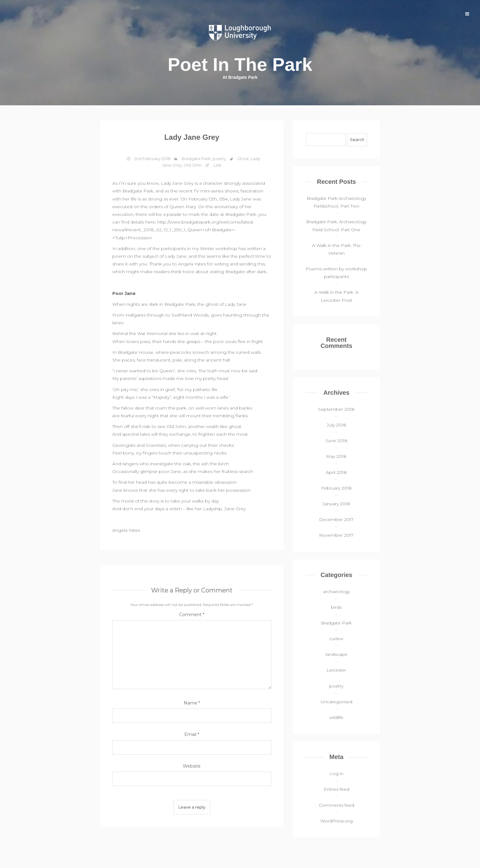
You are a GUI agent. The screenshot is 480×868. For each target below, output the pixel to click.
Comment (192, 615)
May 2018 (336, 456)
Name (192, 703)
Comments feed (336, 805)
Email (192, 734)
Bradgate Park (196, 159)
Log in (336, 773)
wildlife (336, 717)
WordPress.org (336, 821)
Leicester (336, 670)
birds (336, 607)
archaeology (336, 591)
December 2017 (336, 519)
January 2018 (336, 504)
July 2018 (336, 425)
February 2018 (336, 488)
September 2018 (336, 409)
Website (192, 766)
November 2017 (336, 535)
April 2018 (336, 472)
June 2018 (336, 441)
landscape (336, 654)
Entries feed (336, 789)
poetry (219, 159)
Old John (193, 165)
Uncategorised (336, 702)
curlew (336, 639)
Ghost (243, 159)
